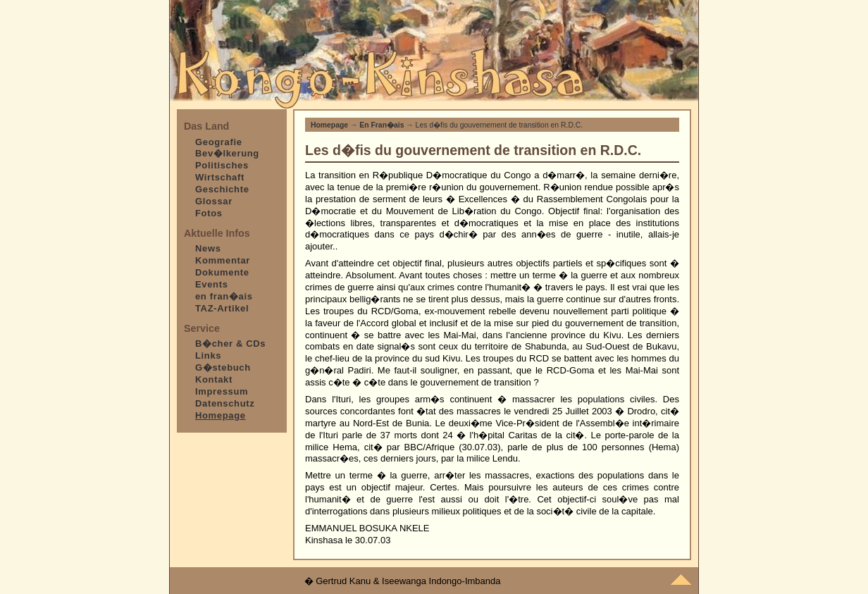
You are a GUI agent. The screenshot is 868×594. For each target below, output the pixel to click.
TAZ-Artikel (222, 308)
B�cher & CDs (230, 344)
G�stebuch (223, 367)
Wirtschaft (220, 177)
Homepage (329, 125)
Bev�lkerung (227, 153)
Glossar (214, 201)
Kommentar (223, 260)
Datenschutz (225, 403)
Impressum (222, 391)
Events (212, 284)
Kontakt (214, 379)
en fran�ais (224, 296)
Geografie (219, 142)
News (208, 248)
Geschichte (222, 189)
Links (208, 355)
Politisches (222, 165)
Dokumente (222, 272)
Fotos (209, 213)
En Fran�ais (382, 125)
